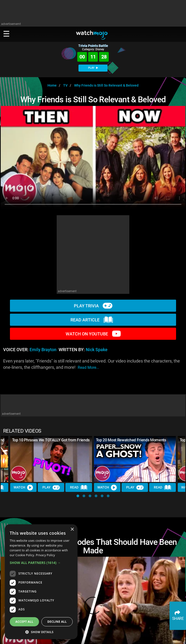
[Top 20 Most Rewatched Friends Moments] (135, 459)
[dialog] (41, 582)
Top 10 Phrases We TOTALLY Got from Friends (51, 440)
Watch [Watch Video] (23, 487)
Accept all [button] (24, 622)
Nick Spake (97, 350)
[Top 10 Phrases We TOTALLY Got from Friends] (51, 459)
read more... (88, 367)
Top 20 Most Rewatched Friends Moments (131, 440)
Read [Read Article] (79, 488)
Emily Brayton (43, 350)
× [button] (72, 529)
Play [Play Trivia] (51, 487)
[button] (78, 496)
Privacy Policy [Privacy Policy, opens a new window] (45, 555)
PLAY (93, 68)
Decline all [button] (57, 622)
